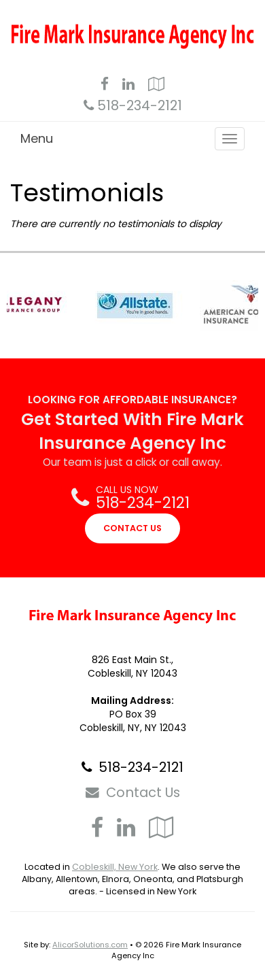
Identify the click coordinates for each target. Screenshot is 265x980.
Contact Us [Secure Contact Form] (133, 792)
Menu (37, 138)
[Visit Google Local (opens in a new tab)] (156, 86)
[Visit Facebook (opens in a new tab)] (105, 86)
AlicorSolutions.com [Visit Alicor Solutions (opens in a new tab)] (90, 945)
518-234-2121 (140, 105)
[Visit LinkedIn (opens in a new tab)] (128, 86)
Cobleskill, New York (115, 867)
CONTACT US (132, 528)
